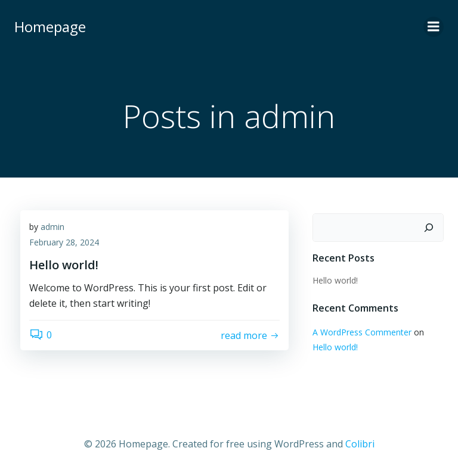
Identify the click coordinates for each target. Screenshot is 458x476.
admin (52, 227)
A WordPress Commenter (362, 332)
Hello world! (335, 280)
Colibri (360, 444)
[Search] (429, 228)
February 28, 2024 (64, 242)
